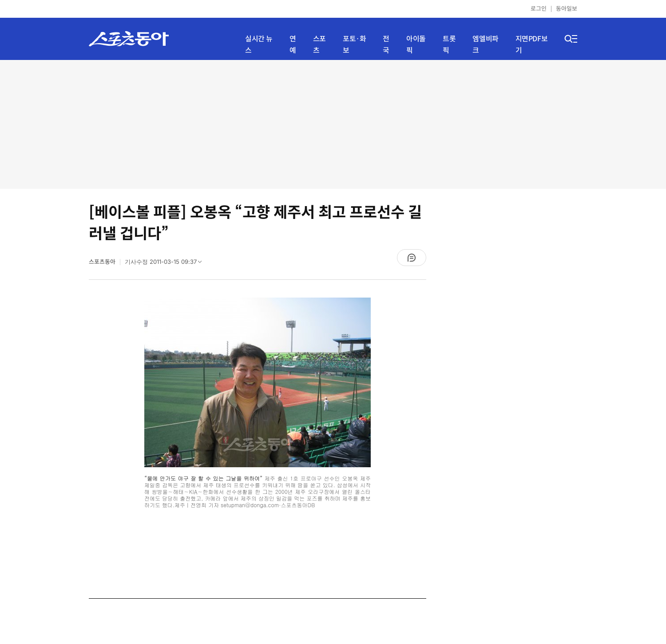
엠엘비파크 (485, 45)
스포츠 (319, 45)
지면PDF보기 (532, 45)
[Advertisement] (333, 124)
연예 (293, 45)
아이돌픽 (416, 45)
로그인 (539, 9)
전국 (386, 45)
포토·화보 (354, 45)
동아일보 (567, 9)
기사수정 (166, 264)
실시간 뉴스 (259, 45)
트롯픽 (449, 45)
